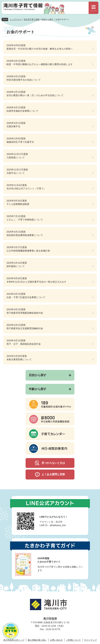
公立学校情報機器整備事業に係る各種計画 (28, 251)
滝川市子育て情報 (32, 19)
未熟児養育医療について (19, 359)
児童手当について (16, 173)
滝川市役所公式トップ (14, 640)
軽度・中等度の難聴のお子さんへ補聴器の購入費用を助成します (40, 64)
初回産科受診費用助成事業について (25, 235)
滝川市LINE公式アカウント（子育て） (26, 189)
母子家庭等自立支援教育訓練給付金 (25, 328)
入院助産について (16, 157)
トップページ (16, 19)
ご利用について (73, 640)
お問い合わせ (56, 640)
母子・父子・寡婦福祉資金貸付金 (24, 344)
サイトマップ (90, 640)
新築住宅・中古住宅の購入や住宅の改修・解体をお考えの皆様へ (40, 49)
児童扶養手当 (13, 126)
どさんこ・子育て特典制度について (25, 220)
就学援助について (16, 266)
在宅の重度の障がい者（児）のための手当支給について (35, 95)
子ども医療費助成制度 (18, 204)
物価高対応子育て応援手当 (20, 142)
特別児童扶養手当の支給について (24, 80)
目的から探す (47, 19)
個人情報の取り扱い (37, 640)
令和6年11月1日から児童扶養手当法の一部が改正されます (36, 282)
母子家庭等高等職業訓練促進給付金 (25, 313)
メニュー (93, 11)
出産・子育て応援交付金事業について (26, 297)
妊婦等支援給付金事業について (22, 111)
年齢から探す (38, 389)
